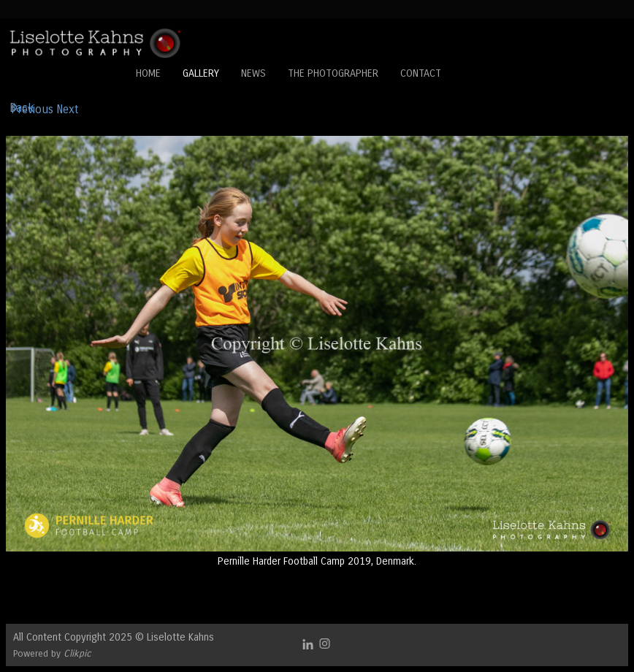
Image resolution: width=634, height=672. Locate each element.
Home (148, 73)
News (253, 73)
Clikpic (77, 653)
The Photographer (333, 73)
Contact (421, 73)
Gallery (201, 73)
